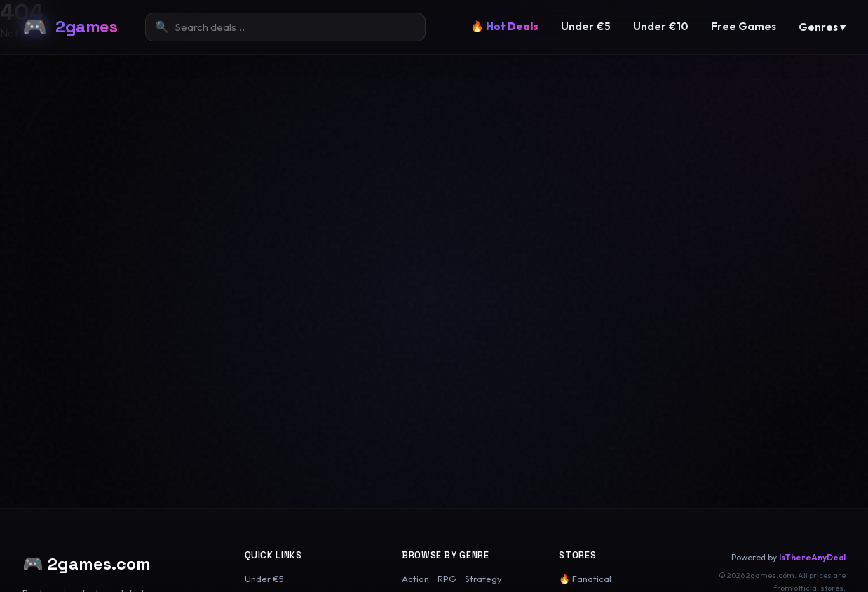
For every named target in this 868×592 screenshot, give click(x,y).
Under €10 (661, 26)
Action (415, 579)
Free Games (744, 26)
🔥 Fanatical (585, 579)
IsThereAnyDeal (812, 557)
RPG (447, 579)
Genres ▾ (822, 27)
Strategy (483, 579)
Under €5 (586, 26)
